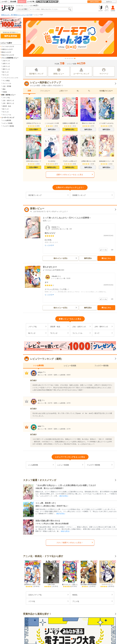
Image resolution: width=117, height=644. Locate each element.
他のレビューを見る (60, 258)
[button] (65, 58)
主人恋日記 (52, 161)
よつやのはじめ (49, 270)
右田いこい (47, 221)
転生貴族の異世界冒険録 (89, 585)
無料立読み (52, 129)
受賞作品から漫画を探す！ (37, 614)
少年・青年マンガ (8, 103)
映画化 (75, 595)
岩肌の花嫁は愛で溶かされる (48, 521)
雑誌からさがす (6, 52)
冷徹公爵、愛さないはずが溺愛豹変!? (49, 488)
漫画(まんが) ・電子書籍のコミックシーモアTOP (17, 15)
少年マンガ (6, 66)
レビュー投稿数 (8, 123)
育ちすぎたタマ (50, 267)
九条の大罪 (51, 585)
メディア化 (6, 98)
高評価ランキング (35, 195)
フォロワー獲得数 (8, 126)
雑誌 (4, 89)
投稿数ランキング (79, 195)
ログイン (109, 2)
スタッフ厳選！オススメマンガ (40, 480)
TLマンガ (6, 75)
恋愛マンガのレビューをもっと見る (70, 175)
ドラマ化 (32, 601)
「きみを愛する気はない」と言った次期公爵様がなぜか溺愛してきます (66, 485)
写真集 (5, 92)
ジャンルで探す (23, 9)
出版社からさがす (7, 49)
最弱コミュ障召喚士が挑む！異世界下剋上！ (52, 506)
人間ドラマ (63, 91)
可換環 (57, 270)
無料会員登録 (94, 2)
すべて (97, 333)
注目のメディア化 (35, 595)
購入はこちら (106, 258)
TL (89, 91)
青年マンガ (6, 69)
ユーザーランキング (8, 118)
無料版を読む (70, 129)
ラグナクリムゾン (107, 585)
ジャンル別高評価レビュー (10, 58)
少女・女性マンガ (8, 100)
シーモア (4, 2)
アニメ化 (76, 601)
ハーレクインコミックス (10, 78)
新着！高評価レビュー (9, 95)
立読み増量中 (34, 129)
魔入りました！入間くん (70, 585)
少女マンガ (6, 61)
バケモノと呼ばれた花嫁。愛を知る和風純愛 (52, 524)
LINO (62, 270)
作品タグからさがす (8, 55)
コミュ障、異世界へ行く (46, 503)
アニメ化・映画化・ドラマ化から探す (43, 556)
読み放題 (13, 2)
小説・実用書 (7, 86)
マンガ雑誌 (6, 81)
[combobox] (49, 9)
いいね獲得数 (7, 120)
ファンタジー (45, 91)
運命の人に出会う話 (88, 123)
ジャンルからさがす (8, 46)
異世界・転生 (7, 106)
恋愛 (29, 91)
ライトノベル (7, 83)
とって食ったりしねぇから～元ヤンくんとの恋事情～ (67, 218)
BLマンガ (6, 72)
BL (78, 91)
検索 (69, 9)
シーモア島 (31, 2)
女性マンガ (6, 64)
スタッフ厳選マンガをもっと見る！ (70, 543)
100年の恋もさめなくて (34, 161)
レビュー (22, 2)
